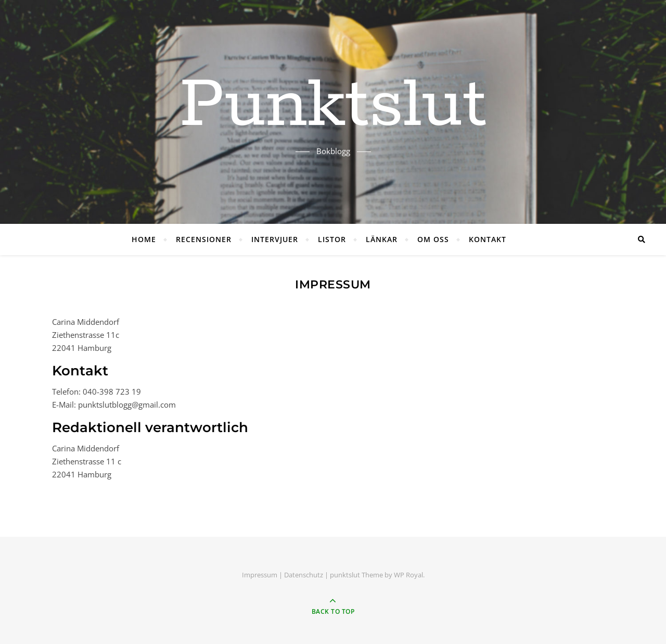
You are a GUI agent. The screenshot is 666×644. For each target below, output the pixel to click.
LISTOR (332, 239)
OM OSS (433, 239)
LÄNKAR (382, 239)
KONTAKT (488, 239)
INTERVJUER (275, 239)
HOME (144, 239)
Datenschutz (304, 575)
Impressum (260, 575)
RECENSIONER (204, 239)
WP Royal (408, 575)
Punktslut (333, 106)
